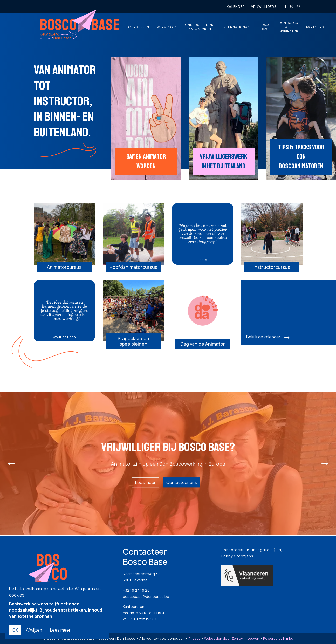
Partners (315, 27)
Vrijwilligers (264, 7)
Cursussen (139, 27)
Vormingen (167, 27)
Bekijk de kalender (263, 341)
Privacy (194, 640)
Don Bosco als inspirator (288, 27)
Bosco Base (265, 27)
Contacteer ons (182, 485)
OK (15, 630)
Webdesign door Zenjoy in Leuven (232, 640)
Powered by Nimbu (278, 640)
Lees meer (145, 485)
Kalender (236, 7)
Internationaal (237, 27)
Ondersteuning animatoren (200, 27)
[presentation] (11, 467)
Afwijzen (34, 630)
